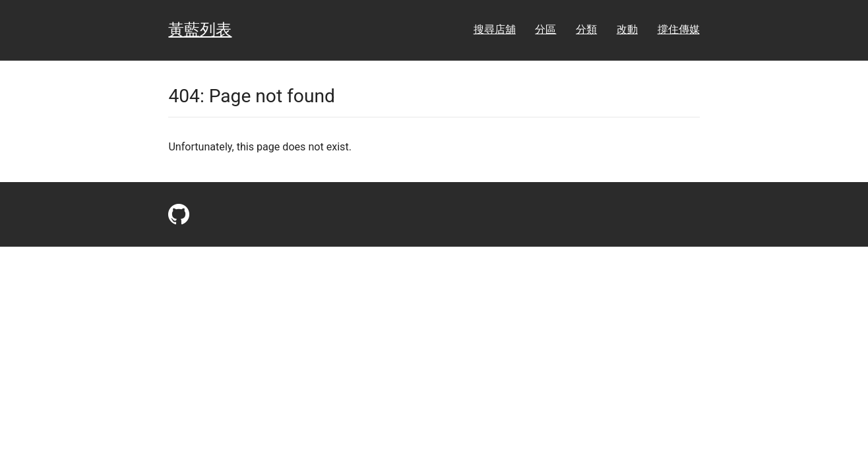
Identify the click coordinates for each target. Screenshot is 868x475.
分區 (545, 29)
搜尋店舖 (495, 29)
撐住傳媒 (679, 29)
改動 (627, 29)
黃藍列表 (200, 30)
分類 (586, 29)
